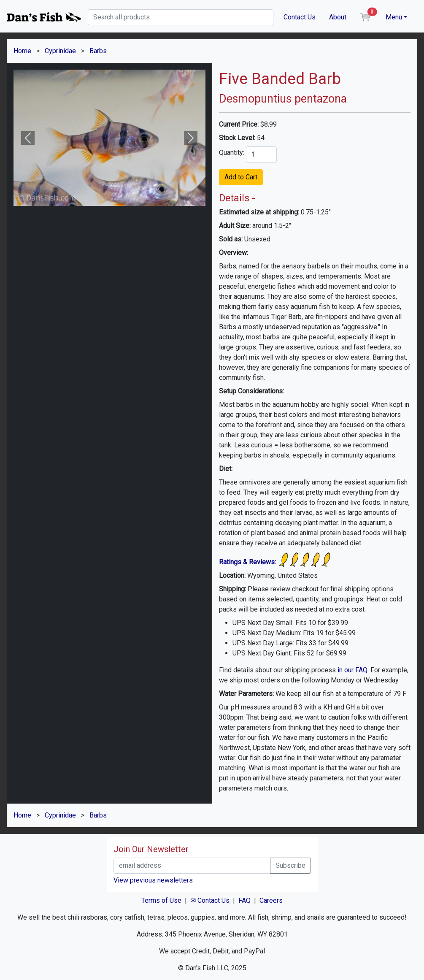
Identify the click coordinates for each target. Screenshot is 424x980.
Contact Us (300, 17)
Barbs (98, 51)
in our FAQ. (353, 670)
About (338, 17)
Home (22, 51)
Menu (394, 17)
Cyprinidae (60, 51)
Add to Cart (241, 177)
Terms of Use (161, 900)
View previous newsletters (153, 880)
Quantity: (232, 153)
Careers (271, 900)
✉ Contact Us (210, 900)
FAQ (244, 900)
